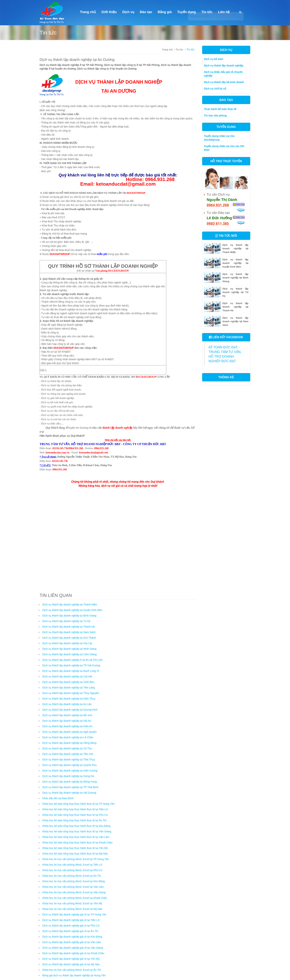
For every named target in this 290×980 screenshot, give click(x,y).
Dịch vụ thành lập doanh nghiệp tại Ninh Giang (69, 649)
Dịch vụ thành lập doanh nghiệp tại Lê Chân (68, 737)
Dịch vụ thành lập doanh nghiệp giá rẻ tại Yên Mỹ (71, 959)
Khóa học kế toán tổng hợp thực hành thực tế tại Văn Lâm (76, 837)
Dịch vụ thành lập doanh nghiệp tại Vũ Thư (67, 748)
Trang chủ (88, 12)
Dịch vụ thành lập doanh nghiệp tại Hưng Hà (68, 776)
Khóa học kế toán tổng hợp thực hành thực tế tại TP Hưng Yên (78, 804)
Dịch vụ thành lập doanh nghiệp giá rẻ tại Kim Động (72, 937)
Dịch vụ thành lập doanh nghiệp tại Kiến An (67, 726)
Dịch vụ (128, 12)
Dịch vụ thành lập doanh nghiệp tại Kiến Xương (70, 771)
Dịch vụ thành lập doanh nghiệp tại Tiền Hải (68, 754)
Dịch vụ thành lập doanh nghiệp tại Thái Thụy (69, 759)
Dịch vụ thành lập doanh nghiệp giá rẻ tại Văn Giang (73, 948)
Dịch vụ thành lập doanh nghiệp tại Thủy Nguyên (71, 693)
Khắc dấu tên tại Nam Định (58, 798)
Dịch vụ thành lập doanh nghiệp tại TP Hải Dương (71, 665)
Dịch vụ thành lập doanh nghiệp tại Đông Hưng (70, 782)
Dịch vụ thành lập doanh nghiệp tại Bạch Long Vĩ (71, 671)
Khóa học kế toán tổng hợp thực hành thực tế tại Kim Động (76, 826)
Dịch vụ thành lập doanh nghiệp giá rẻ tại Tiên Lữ (71, 920)
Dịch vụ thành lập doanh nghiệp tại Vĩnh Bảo (68, 682)
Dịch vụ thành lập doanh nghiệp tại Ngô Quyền (69, 732)
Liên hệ (224, 12)
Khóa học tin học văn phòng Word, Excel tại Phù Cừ (72, 870)
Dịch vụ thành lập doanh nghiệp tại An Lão (67, 704)
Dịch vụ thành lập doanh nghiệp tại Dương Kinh (70, 710)
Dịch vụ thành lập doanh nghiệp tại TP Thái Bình (70, 787)
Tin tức (207, 12)
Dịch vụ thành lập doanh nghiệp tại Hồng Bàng (69, 743)
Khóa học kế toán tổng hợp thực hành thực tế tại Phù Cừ (75, 815)
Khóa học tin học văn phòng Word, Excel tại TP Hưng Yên (76, 859)
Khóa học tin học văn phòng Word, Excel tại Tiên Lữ (72, 865)
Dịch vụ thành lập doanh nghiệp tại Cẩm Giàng (69, 654)
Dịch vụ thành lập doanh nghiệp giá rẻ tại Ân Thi (70, 931)
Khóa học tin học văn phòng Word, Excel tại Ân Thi (72, 876)
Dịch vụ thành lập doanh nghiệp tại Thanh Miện (70, 604)
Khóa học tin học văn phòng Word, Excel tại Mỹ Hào (72, 909)
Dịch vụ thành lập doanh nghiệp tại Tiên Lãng (69, 688)
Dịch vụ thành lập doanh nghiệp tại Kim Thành (69, 638)
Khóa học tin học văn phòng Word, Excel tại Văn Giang (74, 892)
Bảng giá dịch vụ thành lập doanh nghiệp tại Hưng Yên (74, 975)
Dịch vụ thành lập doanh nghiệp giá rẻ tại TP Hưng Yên (74, 914)
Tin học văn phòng (215, 116)
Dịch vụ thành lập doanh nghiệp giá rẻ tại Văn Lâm (72, 942)
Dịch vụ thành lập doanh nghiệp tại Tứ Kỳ (66, 621)
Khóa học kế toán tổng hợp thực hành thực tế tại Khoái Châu (77, 843)
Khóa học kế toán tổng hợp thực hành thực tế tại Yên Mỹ (75, 848)
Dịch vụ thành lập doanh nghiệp (224, 66)
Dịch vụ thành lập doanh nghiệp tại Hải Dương (69, 793)
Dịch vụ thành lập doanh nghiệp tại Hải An (67, 721)
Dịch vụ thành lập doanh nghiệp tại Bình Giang (69, 616)
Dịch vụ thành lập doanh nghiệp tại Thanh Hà (69, 627)
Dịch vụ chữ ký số (215, 89)
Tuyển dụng (187, 12)
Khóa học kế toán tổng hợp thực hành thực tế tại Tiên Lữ (75, 809)
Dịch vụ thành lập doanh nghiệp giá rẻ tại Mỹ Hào (71, 964)
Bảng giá (165, 12)
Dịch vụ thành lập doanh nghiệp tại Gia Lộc (67, 643)
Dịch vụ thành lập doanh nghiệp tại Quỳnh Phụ (70, 765)
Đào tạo (146, 12)
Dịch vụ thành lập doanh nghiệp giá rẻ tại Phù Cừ (71, 926)
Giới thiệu (109, 12)
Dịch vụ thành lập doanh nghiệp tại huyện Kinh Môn (72, 610)
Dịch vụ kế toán (214, 59)
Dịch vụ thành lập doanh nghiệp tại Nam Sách (69, 632)
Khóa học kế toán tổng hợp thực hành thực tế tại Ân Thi (74, 820)
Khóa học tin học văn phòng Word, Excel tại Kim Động (74, 881)
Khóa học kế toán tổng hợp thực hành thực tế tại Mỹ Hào (75, 854)
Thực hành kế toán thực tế (220, 109)
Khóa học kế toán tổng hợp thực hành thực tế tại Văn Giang (77, 831)
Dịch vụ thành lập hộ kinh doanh (224, 82)
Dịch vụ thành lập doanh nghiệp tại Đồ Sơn (67, 715)
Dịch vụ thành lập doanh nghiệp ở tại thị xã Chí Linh (72, 660)
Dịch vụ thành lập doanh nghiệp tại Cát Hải (67, 676)
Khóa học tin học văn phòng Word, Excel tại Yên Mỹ (72, 903)
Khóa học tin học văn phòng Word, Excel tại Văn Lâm (73, 887)
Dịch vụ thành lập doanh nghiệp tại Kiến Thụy (69, 699)
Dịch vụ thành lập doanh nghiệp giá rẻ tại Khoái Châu (73, 953)
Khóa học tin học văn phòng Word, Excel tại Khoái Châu (75, 898)
